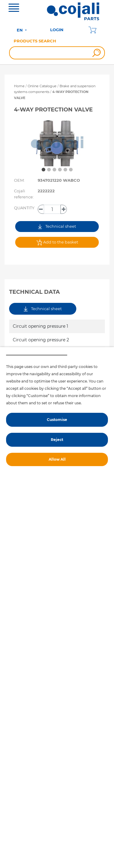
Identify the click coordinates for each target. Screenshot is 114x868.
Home (19, 86)
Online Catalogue (42, 86)
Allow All (57, 459)
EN (20, 30)
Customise (57, 420)
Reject (57, 440)
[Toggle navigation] (14, 8)
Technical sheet (57, 226)
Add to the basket (57, 242)
